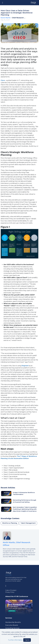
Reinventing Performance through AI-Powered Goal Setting (24, 501)
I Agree (27, 640)
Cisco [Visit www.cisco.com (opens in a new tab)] (3, 80)
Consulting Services (12, 628)
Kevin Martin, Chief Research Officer (17, 544)
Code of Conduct (11, 590)
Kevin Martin (6, 18)
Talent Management (28, 523)
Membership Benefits (13, 622)
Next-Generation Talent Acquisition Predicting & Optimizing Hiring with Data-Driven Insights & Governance (25, 509)
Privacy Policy (10, 592)
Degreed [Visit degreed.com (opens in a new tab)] (25, 366)
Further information (15, 640)
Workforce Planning (10, 523)
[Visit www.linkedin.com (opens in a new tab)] (6, 586)
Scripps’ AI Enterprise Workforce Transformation (24, 494)
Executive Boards (12, 625)
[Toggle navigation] (3, 3)
